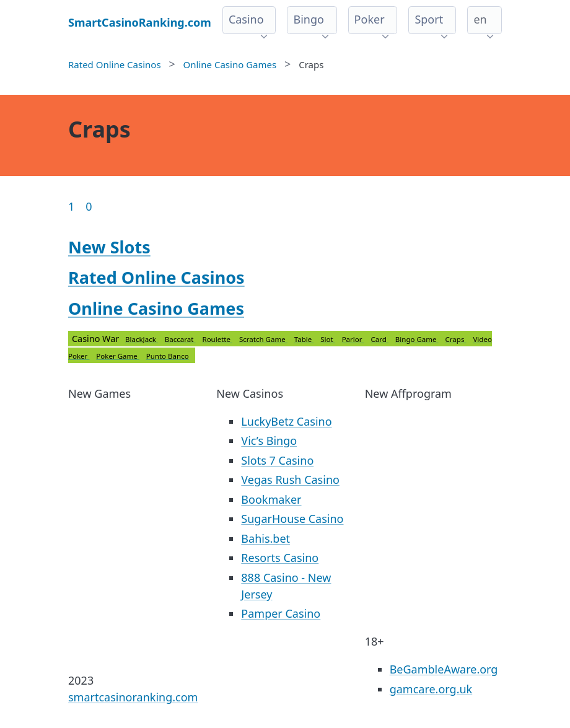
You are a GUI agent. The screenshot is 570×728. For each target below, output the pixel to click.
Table (304, 339)
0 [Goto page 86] (89, 206)
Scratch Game (263, 339)
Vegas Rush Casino (290, 480)
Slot (327, 339)
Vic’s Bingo (269, 441)
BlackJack (142, 339)
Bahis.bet (265, 538)
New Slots (109, 247)
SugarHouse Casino (292, 519)
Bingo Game (417, 339)
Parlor (353, 339)
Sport (429, 19)
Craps (456, 339)
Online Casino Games (156, 308)
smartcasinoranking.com (133, 697)
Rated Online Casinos (156, 277)
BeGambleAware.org (444, 669)
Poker (370, 19)
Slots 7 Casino (277, 460)
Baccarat (180, 339)
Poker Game (117, 356)
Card (380, 339)
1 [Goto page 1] (71, 206)
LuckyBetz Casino (286, 421)
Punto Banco (168, 356)
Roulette (217, 339)
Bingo (308, 19)
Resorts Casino (280, 558)
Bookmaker (271, 499)
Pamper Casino (281, 613)
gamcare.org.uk (431, 689)
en (480, 19)
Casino (246, 19)
